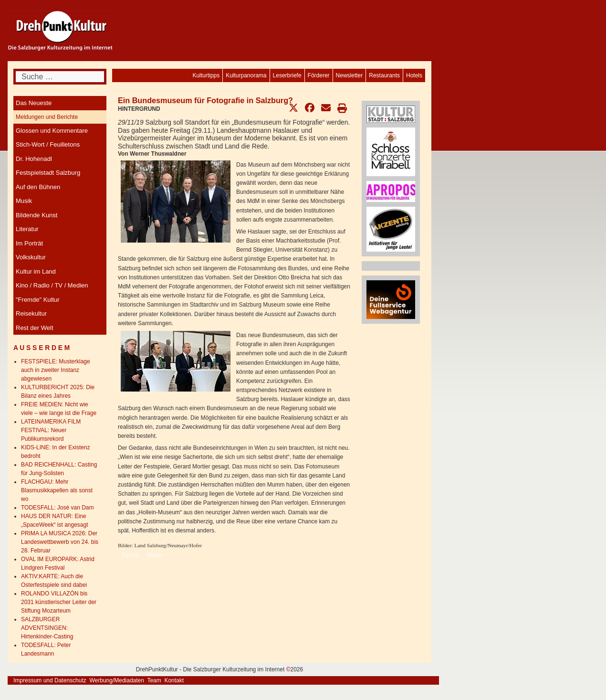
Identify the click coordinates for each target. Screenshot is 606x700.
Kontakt (174, 680)
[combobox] (60, 77)
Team (154, 680)
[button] (293, 108)
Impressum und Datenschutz (50, 680)
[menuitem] (414, 75)
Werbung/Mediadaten (117, 680)
